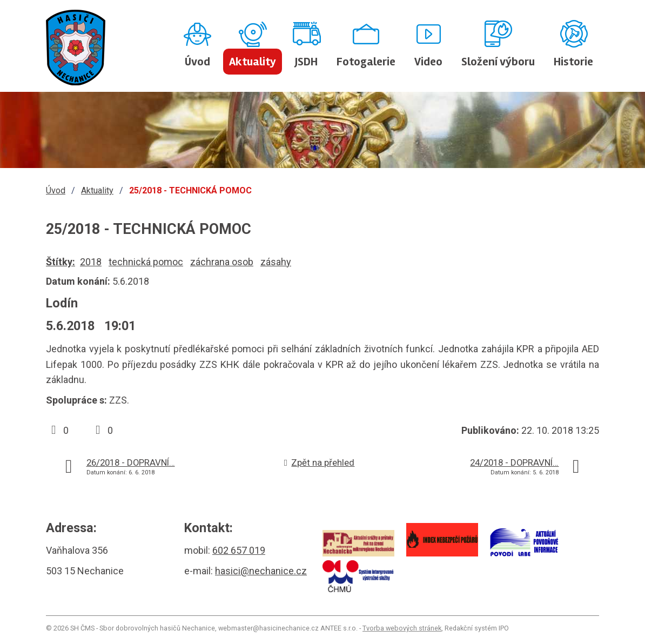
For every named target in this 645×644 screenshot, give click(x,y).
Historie (573, 62)
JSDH (306, 62)
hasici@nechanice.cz (261, 571)
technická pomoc (146, 262)
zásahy (276, 262)
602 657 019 (239, 550)
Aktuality (253, 62)
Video (428, 62)
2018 (91, 262)
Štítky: (61, 262)
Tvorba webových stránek (402, 628)
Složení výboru (498, 62)
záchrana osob (222, 262)
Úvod (197, 62)
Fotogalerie (366, 62)
